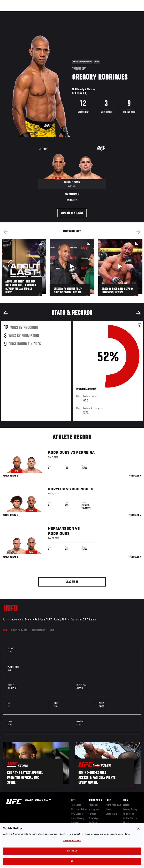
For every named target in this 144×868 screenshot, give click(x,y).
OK (72, 861)
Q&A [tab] (52, 631)
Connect (78, 13)
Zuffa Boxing (108, 13)
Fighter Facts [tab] (19, 631)
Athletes (39, 13)
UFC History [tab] (39, 631)
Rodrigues (59, 453)
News (53, 13)
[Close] (138, 829)
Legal (126, 801)
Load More (72, 582)
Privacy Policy (130, 809)
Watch (91, 13)
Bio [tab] (5, 631)
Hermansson (61, 529)
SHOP (123, 13)
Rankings (24, 13)
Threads (92, 814)
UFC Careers (77, 814)
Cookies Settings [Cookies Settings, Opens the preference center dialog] (72, 841)
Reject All (72, 851)
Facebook (93, 805)
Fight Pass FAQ (113, 805)
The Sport (76, 805)
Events (9, 13)
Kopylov (57, 490)
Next (138, 232)
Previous (6, 232)
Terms (126, 805)
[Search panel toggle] (133, 13)
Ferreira (85, 453)
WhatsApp (94, 818)
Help (108, 801)
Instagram (94, 809)
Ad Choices (128, 814)
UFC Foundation (79, 809)
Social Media (95, 801)
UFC (73, 801)
